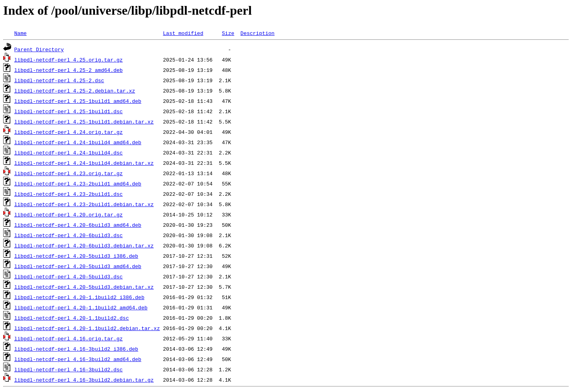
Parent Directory (39, 49)
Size (228, 33)
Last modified (183, 33)
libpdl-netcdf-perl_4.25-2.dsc (59, 80)
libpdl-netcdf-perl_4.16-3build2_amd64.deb (78, 359)
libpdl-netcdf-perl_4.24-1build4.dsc (69, 153)
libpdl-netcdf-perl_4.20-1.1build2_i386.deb (79, 297)
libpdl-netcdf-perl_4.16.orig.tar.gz (69, 338)
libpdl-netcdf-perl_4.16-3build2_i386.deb (76, 349)
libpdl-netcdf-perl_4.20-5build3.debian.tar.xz (84, 287)
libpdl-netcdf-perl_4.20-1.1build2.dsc (72, 318)
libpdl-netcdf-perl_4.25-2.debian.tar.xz (75, 91)
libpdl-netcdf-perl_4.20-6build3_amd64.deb (78, 225)
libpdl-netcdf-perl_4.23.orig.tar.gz (69, 173)
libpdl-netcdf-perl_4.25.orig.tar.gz (69, 60)
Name (20, 33)
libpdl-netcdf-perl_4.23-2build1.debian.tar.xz (84, 204)
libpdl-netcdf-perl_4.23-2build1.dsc (69, 194)
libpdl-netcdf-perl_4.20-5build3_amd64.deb (78, 266)
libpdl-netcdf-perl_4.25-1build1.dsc (69, 111)
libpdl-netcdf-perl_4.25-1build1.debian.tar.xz (84, 122)
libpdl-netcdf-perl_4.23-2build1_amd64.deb (78, 183)
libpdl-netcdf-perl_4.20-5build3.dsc (69, 276)
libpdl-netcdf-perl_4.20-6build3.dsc (69, 235)
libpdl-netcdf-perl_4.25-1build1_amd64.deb (78, 101)
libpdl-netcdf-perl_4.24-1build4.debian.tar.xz (84, 163)
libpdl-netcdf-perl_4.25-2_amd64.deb (69, 70)
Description (257, 33)
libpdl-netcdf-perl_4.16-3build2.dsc (69, 369)
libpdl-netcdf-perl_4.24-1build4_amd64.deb (78, 142)
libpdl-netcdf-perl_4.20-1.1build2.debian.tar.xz (87, 328)
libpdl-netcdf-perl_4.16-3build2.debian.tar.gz (84, 380)
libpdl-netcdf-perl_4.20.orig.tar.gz (69, 214)
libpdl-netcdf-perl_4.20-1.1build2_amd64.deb (81, 307)
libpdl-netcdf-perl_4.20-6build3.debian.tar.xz (84, 245)
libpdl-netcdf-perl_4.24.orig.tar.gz (69, 132)
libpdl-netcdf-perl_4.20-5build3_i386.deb (76, 256)
